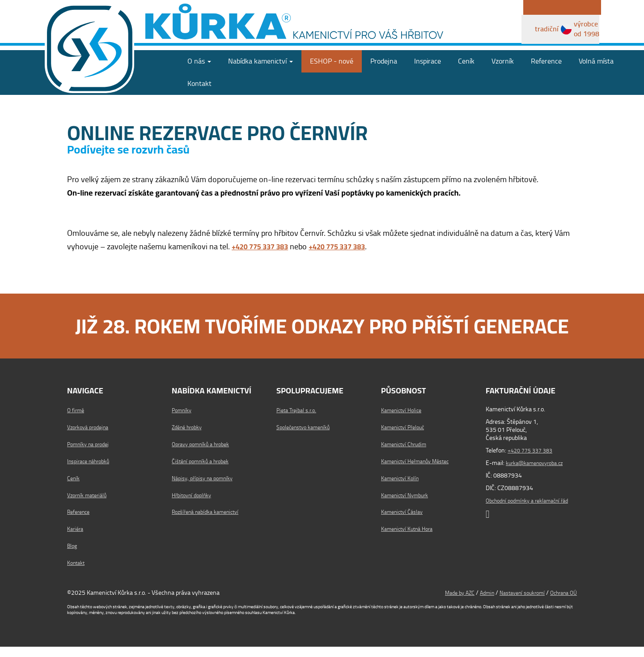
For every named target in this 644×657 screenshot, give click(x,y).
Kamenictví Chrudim (408, 454)
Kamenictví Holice (404, 421)
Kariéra (76, 539)
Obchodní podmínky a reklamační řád (529, 515)
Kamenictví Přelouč (406, 438)
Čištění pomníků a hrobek (205, 471)
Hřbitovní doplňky (195, 505)
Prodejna (384, 72)
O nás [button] (199, 72)
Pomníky (183, 421)
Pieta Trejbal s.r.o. (299, 421)
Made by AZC (442, 603)
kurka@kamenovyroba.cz (539, 474)
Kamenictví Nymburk (409, 505)
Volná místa (596, 72)
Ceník (466, 72)
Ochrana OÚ (561, 603)
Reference (546, 72)
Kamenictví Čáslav (405, 522)
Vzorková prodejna (91, 438)
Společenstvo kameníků (308, 438)
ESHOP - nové (332, 72)
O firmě (77, 421)
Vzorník (503, 72)
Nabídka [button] (261, 72)
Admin (473, 603)
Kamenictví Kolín (403, 488)
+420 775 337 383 (533, 461)
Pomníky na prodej (91, 454)
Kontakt (199, 94)
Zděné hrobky (190, 438)
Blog (73, 556)
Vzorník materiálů (90, 505)
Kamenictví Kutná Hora (411, 539)
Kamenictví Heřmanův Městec (421, 471)
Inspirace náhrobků (92, 471)
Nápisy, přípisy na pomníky (207, 488)
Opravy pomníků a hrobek (205, 454)
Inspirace (428, 72)
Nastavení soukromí (513, 603)
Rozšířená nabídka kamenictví (211, 522)
